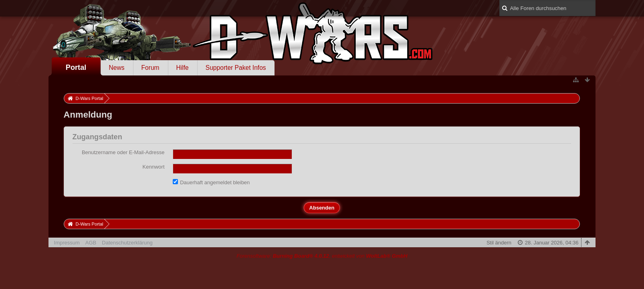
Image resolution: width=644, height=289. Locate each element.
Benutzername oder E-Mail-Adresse (123, 152)
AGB (91, 243)
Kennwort (154, 167)
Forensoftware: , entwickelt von (322, 256)
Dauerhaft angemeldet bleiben (211, 182)
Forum (150, 68)
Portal (76, 67)
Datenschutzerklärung (127, 243)
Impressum (67, 243)
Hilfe (183, 68)
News (117, 68)
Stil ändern (499, 243)
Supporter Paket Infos (236, 68)
